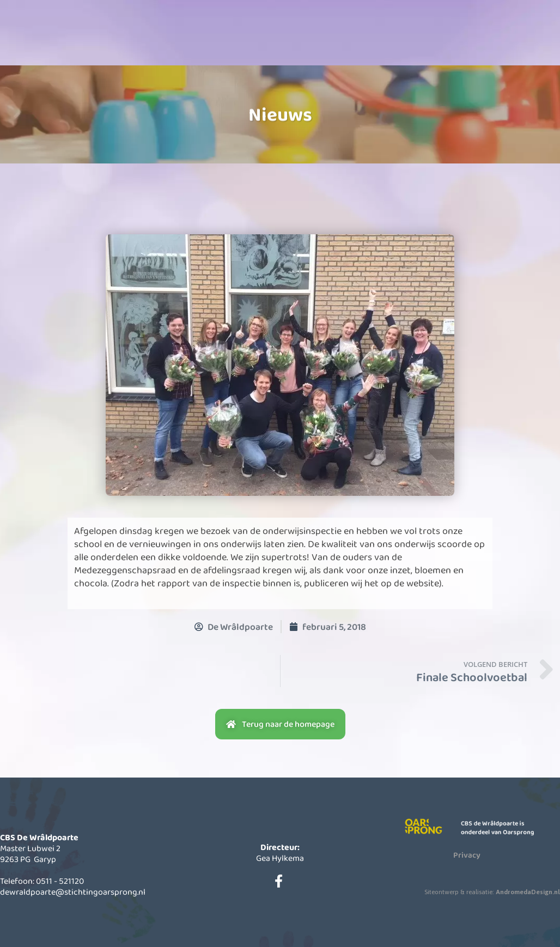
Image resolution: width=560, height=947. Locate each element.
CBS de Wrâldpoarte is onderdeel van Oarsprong (501, 828)
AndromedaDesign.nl (528, 892)
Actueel (356, 42)
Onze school (195, 42)
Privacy (467, 855)
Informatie (276, 42)
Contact (437, 42)
